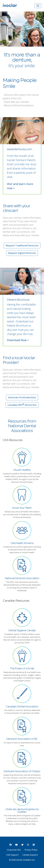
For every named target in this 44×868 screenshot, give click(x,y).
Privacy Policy (31, 850)
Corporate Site (14, 850)
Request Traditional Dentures (22, 245)
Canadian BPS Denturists (22, 405)
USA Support (12, 855)
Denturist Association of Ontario (22, 771)
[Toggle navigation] (38, 6)
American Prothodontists (22, 397)
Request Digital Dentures (22, 253)
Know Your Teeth (22, 508)
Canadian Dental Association (22, 707)
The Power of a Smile (22, 669)
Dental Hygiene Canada (22, 631)
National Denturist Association (22, 578)
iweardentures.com (20, 149)
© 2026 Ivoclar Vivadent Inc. (22, 860)
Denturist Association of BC (22, 739)
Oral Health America (22, 543)
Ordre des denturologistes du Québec (22, 811)
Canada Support (30, 855)
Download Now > (18, 340)
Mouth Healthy (22, 470)
